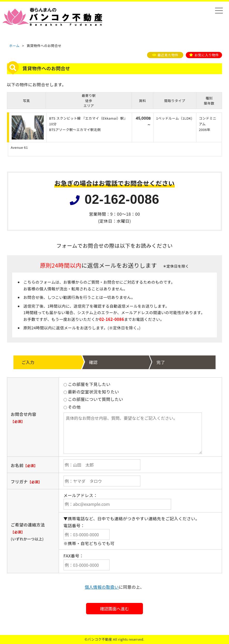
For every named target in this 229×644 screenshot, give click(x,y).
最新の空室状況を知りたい (91, 392)
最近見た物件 (168, 55)
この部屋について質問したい (93, 399)
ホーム (14, 46)
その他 (72, 407)
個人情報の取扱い (102, 587)
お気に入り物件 (207, 55)
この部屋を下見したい (87, 384)
